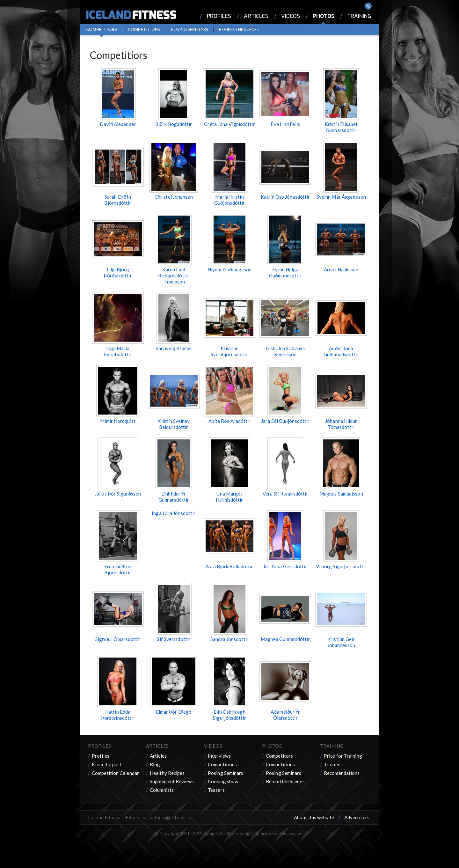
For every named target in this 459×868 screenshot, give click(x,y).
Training (359, 16)
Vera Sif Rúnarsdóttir (285, 494)
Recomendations (342, 773)
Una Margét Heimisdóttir (229, 497)
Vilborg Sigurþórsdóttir (341, 566)
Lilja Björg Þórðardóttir (118, 272)
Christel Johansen (174, 197)
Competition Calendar (115, 773)
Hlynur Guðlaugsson (229, 269)
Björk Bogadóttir (174, 124)
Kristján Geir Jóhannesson (341, 642)
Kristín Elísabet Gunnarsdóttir (341, 127)
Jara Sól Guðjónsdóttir (285, 421)
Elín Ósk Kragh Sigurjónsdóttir (229, 715)
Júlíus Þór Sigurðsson (118, 494)
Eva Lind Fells (285, 124)
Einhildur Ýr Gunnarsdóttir (174, 497)
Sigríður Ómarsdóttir (118, 639)
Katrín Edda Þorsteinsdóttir (118, 715)
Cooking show (223, 781)
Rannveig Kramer (174, 348)
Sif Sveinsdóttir (174, 639)
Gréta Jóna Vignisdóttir (229, 124)
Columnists (162, 790)
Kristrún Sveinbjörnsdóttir (230, 351)
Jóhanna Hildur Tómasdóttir (341, 424)
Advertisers (357, 817)
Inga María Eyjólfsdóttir (118, 351)
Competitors (102, 29)
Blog (155, 764)
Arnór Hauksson (341, 269)
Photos (324, 16)
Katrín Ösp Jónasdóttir (285, 197)
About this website (314, 817)
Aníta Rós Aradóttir (230, 421)
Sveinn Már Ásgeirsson (341, 197)
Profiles (219, 16)
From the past (107, 764)
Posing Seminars (189, 29)
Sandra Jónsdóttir (229, 639)
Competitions (144, 29)
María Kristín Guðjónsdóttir (229, 200)
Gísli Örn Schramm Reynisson (285, 351)
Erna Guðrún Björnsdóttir (118, 569)
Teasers (216, 790)
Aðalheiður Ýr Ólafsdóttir (285, 715)
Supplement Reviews (172, 781)
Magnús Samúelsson (341, 494)
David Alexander (118, 124)
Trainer (332, 764)
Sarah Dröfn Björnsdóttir (118, 200)
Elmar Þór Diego (174, 712)
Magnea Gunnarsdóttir (285, 639)
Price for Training (343, 756)
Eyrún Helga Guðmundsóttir (285, 272)
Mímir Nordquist (118, 421)
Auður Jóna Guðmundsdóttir (341, 351)
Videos (291, 16)
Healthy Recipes (167, 773)
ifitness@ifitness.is (170, 817)
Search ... (368, 6)
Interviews (219, 756)
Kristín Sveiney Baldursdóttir (174, 424)
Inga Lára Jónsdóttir (174, 513)
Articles (256, 16)
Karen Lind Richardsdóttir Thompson (174, 276)
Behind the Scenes (239, 29)
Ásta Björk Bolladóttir (229, 566)
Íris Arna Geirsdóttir (285, 566)
